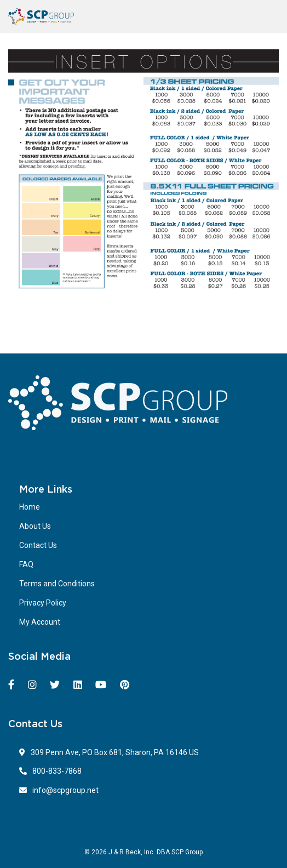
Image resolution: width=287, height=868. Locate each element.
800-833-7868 (50, 771)
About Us (35, 526)
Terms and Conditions (57, 584)
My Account (40, 622)
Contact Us (38, 545)
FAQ (26, 564)
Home (30, 507)
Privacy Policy (43, 603)
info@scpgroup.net (59, 790)
